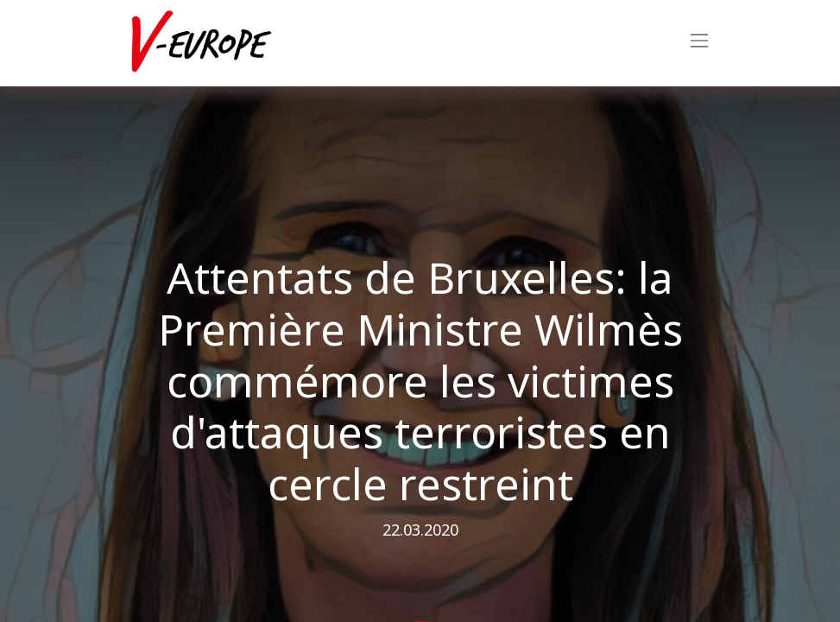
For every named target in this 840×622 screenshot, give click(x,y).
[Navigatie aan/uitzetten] (699, 43)
